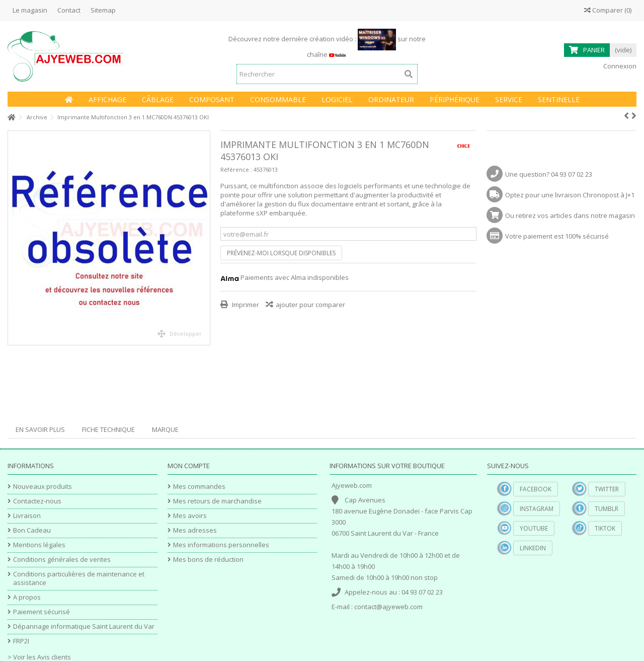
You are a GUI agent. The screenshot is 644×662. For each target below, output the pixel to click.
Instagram (537, 509)
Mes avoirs (190, 516)
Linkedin (533, 548)
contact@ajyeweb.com (388, 607)
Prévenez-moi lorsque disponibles (281, 253)
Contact (69, 10)
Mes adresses (195, 530)
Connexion (619, 66)
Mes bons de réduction (208, 560)
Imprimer (245, 305)
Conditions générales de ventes (62, 560)
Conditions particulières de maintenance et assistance (79, 578)
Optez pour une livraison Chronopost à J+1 (570, 195)
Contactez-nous (37, 501)
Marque (165, 429)
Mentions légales (39, 545)
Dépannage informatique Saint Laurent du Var (84, 627)
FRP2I (21, 641)
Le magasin (30, 10)
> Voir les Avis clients (39, 657)
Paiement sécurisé (42, 612)
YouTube (534, 528)
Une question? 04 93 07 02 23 (549, 174)
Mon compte (189, 466)
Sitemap (103, 10)
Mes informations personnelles (221, 545)
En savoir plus (40, 429)
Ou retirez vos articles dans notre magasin (570, 215)
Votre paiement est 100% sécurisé (557, 236)
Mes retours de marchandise (217, 501)
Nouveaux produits (43, 487)
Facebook (536, 489)
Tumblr (607, 509)
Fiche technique (108, 429)
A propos (27, 597)
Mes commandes (199, 487)
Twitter (607, 489)
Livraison (27, 516)
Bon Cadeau (32, 530)
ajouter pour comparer (310, 305)
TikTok (605, 528)
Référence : (236, 169)
